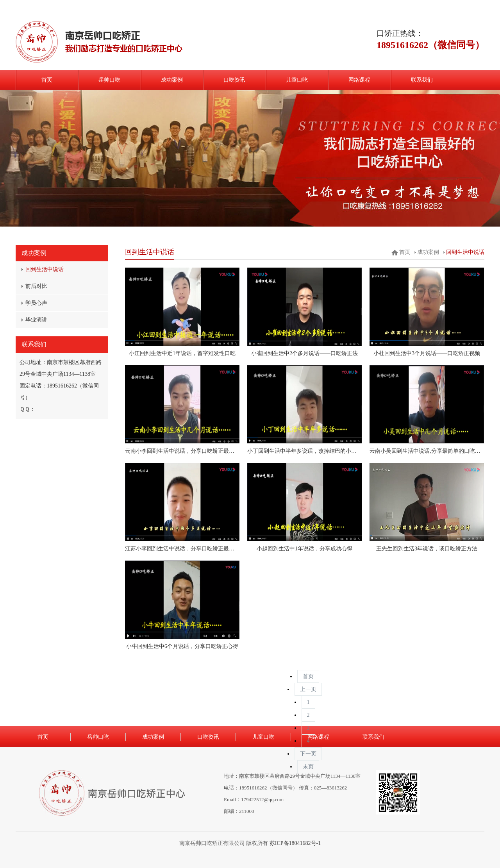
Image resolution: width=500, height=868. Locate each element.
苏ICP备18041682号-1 (295, 843)
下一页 (308, 754)
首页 (47, 80)
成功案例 (172, 80)
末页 (308, 767)
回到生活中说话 (45, 269)
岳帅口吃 (109, 80)
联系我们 (422, 80)
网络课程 (359, 80)
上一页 (308, 689)
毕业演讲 (36, 320)
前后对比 (36, 286)
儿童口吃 (297, 80)
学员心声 (36, 303)
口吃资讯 (234, 80)
